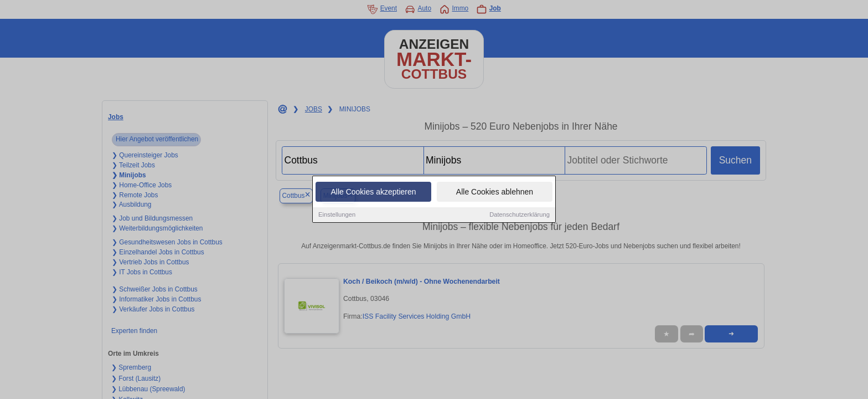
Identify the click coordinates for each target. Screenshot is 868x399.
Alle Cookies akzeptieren (373, 192)
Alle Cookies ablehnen (495, 192)
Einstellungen (337, 215)
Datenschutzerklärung (520, 215)
